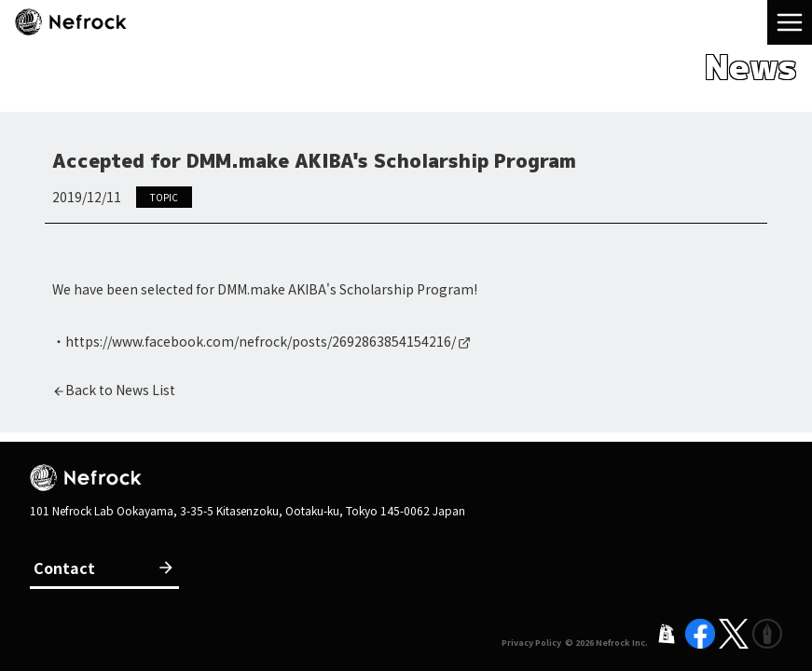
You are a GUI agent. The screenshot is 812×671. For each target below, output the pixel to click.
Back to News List (120, 390)
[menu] (790, 22)
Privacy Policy (531, 643)
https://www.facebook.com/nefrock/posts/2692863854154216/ (261, 341)
